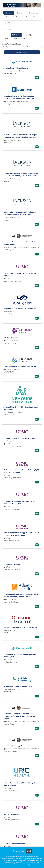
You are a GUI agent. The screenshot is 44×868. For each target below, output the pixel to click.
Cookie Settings (19, 851)
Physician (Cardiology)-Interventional (18, 746)
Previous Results (22, 52)
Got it (29, 851)
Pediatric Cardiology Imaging (15, 843)
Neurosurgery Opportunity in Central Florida (20, 627)
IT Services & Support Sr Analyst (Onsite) (19, 686)
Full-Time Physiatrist (11, 338)
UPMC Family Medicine (12, 564)
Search (8, 13)
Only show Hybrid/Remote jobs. (16, 38)
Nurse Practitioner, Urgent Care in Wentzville (20, 308)
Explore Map (34, 13)
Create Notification (34, 47)
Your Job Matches (13, 17)
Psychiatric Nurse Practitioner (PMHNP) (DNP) (21, 366)
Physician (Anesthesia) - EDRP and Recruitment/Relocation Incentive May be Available (19, 716)
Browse (20, 13)
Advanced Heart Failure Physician (16, 68)
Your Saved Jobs (32, 17)
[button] (28, 35)
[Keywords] (22, 23)
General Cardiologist (11, 814)
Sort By (6, 47)
